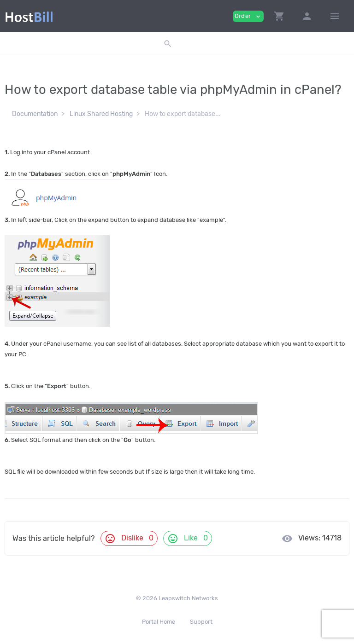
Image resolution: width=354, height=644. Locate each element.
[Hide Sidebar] (335, 16)
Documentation (35, 114)
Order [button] (248, 16)
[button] (279, 16)
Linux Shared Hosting (101, 114)
